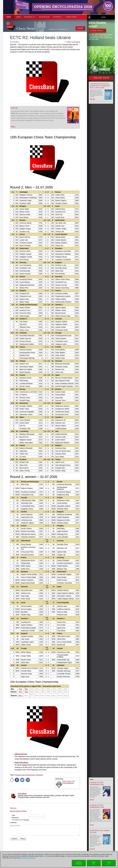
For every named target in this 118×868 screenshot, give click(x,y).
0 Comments (76, 42)
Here (46, 856)
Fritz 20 (14, 108)
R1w (21, 692)
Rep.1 (21, 696)
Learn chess (71, 17)
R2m (26, 689)
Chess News (26, 29)
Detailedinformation (79, 863)
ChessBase (22, 794)
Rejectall (94, 863)
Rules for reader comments (18, 811)
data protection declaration (28, 858)
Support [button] (58, 17)
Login (103, 17)
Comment (13, 823)
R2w (26, 692)
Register (26, 820)
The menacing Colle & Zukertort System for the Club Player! (100, 86)
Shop (9, 17)
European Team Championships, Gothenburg (29, 775)
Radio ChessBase (21, 762)
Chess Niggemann (68, 783)
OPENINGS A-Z (30, 17)
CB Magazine (44, 17)
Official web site (21, 754)
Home (18, 17)
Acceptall (109, 863)
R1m (21, 689)
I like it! (69, 42)
